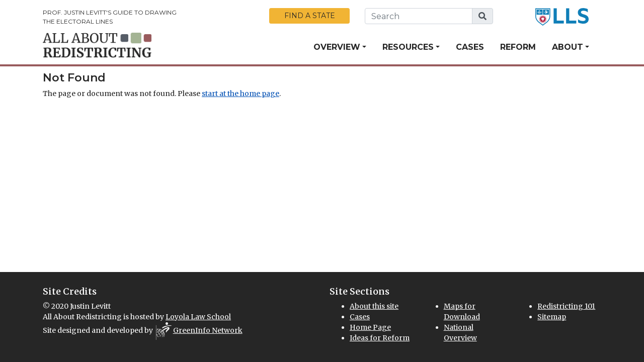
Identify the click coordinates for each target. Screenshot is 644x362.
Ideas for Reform (380, 338)
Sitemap (552, 317)
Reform (518, 47)
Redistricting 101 (566, 306)
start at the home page (240, 94)
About (568, 47)
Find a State (310, 16)
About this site (374, 306)
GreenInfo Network (208, 330)
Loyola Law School (198, 317)
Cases (470, 47)
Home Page (370, 327)
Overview (337, 47)
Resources (408, 47)
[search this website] (419, 16)
